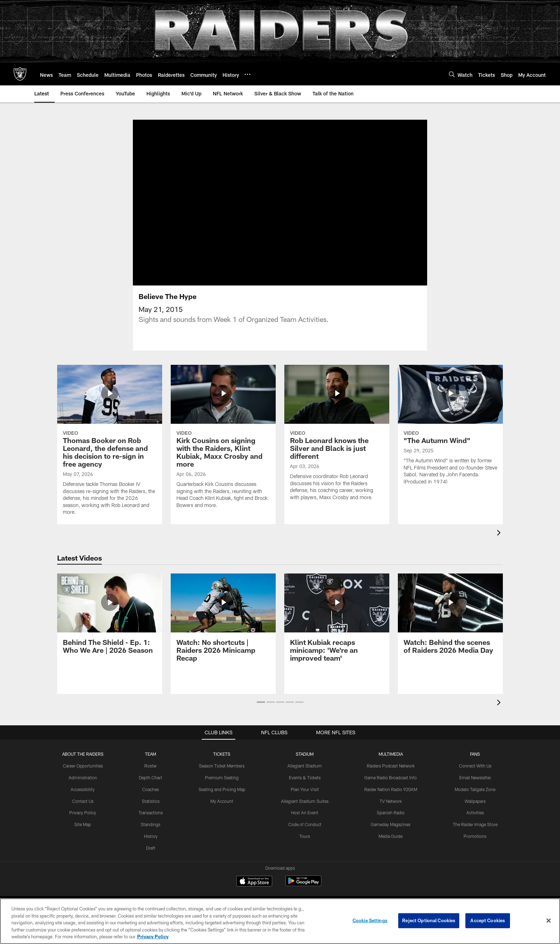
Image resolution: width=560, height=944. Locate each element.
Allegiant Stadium (305, 774)
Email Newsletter (475, 786)
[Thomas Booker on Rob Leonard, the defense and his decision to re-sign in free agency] (110, 453)
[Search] (452, 74)
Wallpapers (475, 810)
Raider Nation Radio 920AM (391, 798)
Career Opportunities (83, 774)
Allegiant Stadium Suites (305, 810)
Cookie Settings (370, 920)
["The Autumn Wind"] (450, 438)
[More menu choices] (247, 74)
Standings (151, 833)
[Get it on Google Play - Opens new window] (303, 893)
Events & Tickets (305, 786)
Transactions (151, 821)
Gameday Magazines (391, 833)
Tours (305, 845)
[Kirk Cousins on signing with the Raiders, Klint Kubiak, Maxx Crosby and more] (223, 450)
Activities (475, 821)
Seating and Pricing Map (222, 798)
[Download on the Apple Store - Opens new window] (254, 890)
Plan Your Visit (305, 798)
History (151, 845)
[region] (280, 921)
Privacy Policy (83, 821)
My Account (222, 810)
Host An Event (305, 821)
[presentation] (500, 542)
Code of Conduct (305, 833)
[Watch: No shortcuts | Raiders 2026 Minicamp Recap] (223, 630)
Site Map (83, 833)
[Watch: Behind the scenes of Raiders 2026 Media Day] (450, 627)
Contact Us (83, 810)
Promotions (475, 845)
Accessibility (83, 798)
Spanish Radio (391, 821)
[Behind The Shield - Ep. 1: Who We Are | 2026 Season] (110, 627)
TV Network (391, 810)
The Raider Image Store (475, 833)
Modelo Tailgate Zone (475, 798)
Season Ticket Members (222, 774)
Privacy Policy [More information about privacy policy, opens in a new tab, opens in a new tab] (153, 936)
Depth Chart (151, 786)
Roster (151, 774)
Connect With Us (475, 774)
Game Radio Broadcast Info (391, 786)
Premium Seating (222, 786)
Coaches (151, 798)
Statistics (151, 810)
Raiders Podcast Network (391, 774)
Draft (151, 856)
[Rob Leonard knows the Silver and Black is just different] (337, 446)
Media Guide (391, 845)
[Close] (549, 921)
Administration (83, 786)
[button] (261, 711)
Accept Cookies (488, 920)
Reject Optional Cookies (429, 920)
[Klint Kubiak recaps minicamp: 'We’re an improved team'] (337, 630)
